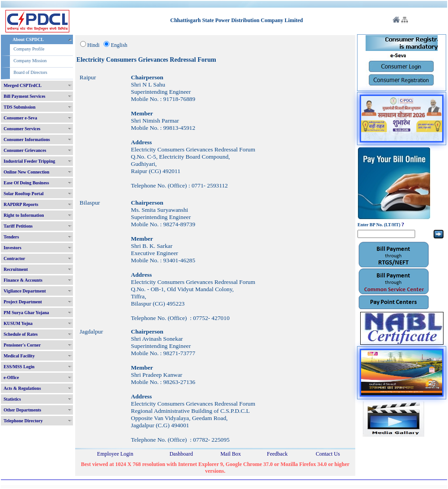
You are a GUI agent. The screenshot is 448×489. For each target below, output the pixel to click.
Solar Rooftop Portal (24, 194)
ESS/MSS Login (19, 367)
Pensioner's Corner (22, 345)
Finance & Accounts (23, 280)
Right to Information (24, 215)
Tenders (11, 237)
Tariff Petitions (18, 226)
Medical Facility (19, 356)
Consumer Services (22, 129)
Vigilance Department (25, 291)
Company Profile (29, 49)
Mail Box (231, 454)
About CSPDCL (28, 39)
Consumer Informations (27, 139)
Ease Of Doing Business (26, 183)
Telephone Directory (23, 421)
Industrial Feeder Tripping (29, 161)
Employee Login (115, 454)
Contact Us (328, 454)
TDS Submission (20, 107)
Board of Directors (30, 72)
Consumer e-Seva (20, 118)
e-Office (11, 377)
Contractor (14, 258)
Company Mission (30, 61)
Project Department (23, 302)
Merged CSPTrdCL (23, 85)
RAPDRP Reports (21, 204)
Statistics (12, 399)
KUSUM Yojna (18, 323)
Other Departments (22, 410)
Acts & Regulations (22, 388)
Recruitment (16, 269)
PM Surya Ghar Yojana (26, 313)
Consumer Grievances (25, 150)
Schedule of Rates (21, 334)
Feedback (277, 454)
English (119, 45)
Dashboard (181, 454)
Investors (12, 248)
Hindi (93, 45)
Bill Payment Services (25, 96)
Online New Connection (27, 172)
